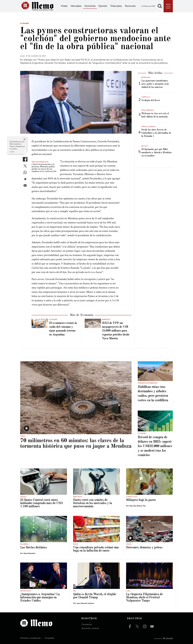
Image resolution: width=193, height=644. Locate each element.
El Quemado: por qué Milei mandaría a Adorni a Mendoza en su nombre (17, 145)
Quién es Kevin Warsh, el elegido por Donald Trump (95, 596)
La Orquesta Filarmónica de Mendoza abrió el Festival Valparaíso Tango (144, 597)
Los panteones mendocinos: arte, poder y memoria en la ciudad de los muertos (155, 84)
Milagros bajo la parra (141, 500)
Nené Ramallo (30, 553)
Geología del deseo (151, 100)
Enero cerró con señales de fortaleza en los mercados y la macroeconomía (93, 503)
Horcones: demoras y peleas (144, 548)
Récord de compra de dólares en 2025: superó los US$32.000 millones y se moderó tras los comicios (155, 446)
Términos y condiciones (30, 638)
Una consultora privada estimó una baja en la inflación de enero (96, 549)
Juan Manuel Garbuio (85, 603)
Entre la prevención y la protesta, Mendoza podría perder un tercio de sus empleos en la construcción (44, 168)
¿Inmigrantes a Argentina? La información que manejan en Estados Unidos (40, 597)
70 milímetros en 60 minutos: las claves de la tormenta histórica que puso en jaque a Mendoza (76, 444)
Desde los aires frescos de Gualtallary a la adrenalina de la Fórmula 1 (156, 133)
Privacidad (49, 638)
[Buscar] (160, 6)
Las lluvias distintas (34, 548)
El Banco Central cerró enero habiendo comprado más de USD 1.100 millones (41, 503)
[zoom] (76, 102)
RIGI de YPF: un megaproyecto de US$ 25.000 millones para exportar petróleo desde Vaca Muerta (116, 331)
